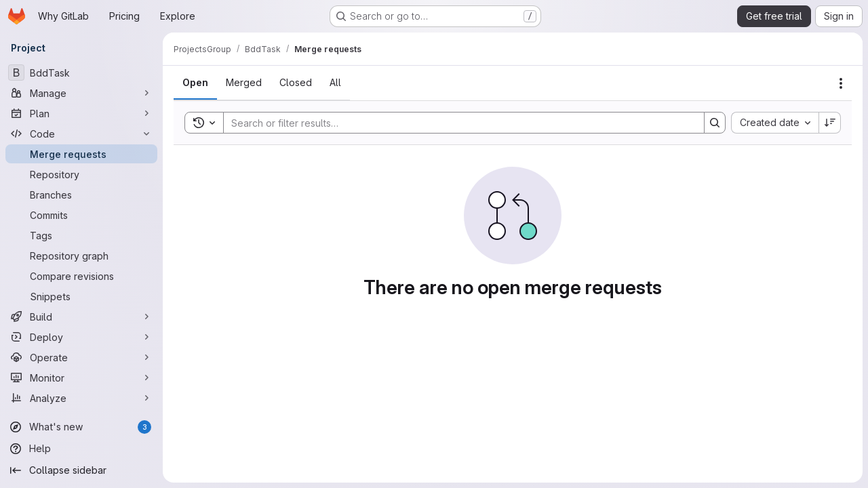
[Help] (81, 449)
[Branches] (81, 195)
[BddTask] (81, 73)
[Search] (457, 123)
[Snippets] (81, 296)
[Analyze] (81, 398)
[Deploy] (81, 337)
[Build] (81, 317)
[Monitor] (81, 378)
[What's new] (81, 427)
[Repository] (81, 174)
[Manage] (81, 93)
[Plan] (81, 113)
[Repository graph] (81, 256)
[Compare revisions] (81, 276)
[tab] (195, 83)
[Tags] (81, 235)
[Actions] (841, 83)
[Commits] (81, 215)
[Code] (81, 134)
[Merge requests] (81, 154)
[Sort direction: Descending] (830, 123)
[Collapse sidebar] (81, 470)
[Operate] (81, 357)
